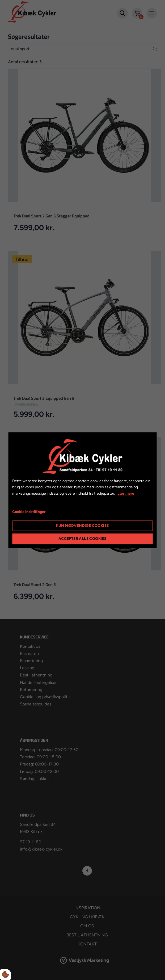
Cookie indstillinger (29, 512)
